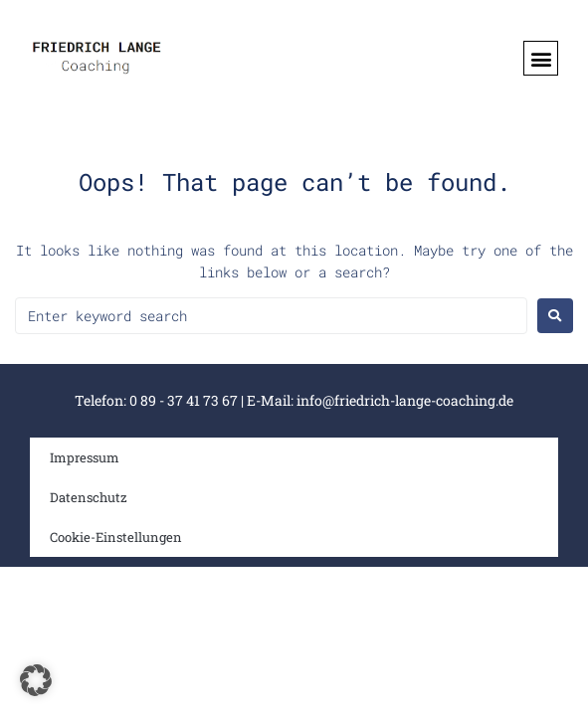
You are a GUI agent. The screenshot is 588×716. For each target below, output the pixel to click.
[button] (541, 58)
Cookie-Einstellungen (116, 537)
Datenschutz (89, 497)
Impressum (85, 457)
